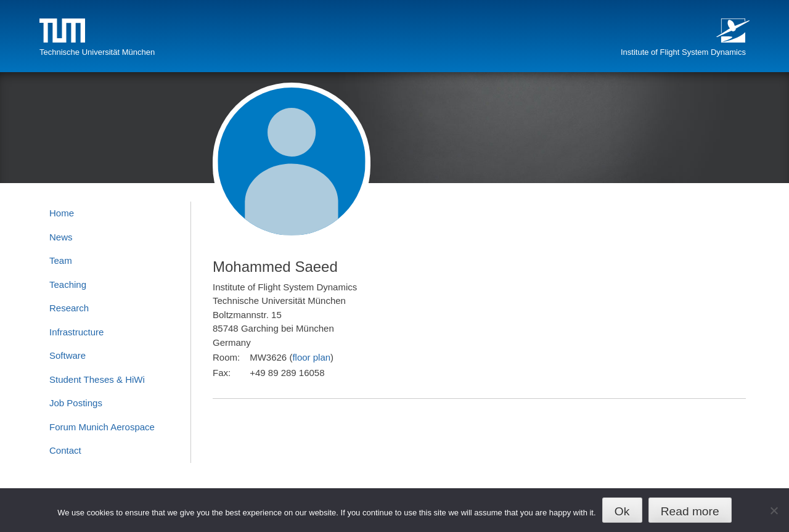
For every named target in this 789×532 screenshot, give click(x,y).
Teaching (68, 284)
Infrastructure (76, 332)
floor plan (311, 357)
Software (67, 355)
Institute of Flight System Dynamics (683, 52)
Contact (65, 450)
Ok (622, 511)
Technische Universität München (97, 52)
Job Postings (76, 403)
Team (61, 260)
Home (62, 213)
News (61, 237)
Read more (690, 511)
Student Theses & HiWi (97, 379)
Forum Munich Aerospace (102, 427)
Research (69, 308)
